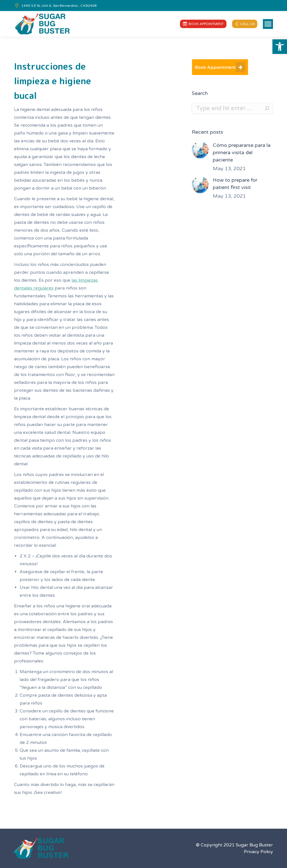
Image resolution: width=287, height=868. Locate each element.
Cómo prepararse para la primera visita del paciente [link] (242, 152)
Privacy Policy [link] (258, 852)
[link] (280, 47)
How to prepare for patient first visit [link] (235, 184)
